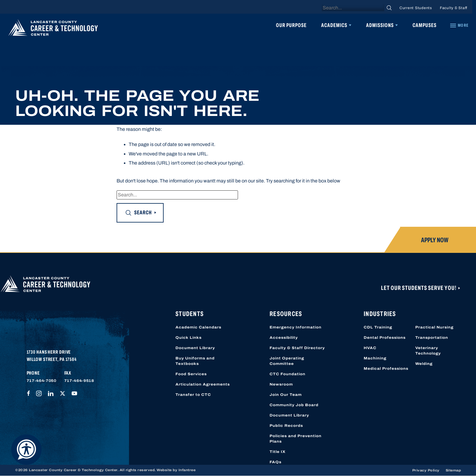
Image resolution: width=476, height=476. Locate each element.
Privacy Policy (426, 470)
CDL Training (378, 327)
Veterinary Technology (428, 351)
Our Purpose (291, 25)
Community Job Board (294, 405)
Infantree (187, 470)
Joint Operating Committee (287, 361)
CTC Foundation (287, 374)
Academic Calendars (198, 327)
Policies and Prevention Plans (296, 439)
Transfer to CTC (193, 395)
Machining (375, 358)
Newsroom (281, 384)
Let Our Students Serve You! (419, 288)
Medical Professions (386, 369)
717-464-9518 (79, 381)
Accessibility (284, 338)
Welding (424, 364)
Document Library (195, 348)
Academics (334, 25)
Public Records (286, 426)
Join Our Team (286, 395)
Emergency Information (296, 327)
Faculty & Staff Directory (297, 348)
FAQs (275, 462)
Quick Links (189, 338)
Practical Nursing (434, 327)
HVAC (370, 348)
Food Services (191, 374)
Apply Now (435, 240)
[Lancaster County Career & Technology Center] (53, 29)
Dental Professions (385, 338)
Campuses (425, 25)
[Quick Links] (459, 25)
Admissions (380, 25)
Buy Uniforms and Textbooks (195, 361)
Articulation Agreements (203, 384)
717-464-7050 (42, 381)
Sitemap (453, 470)
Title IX (278, 452)
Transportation (432, 338)
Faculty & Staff (454, 8)
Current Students (416, 8)
